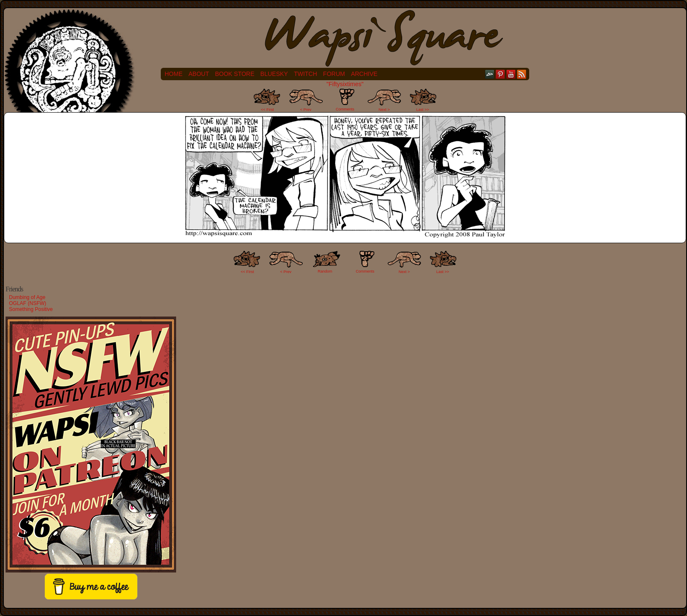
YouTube (511, 74)
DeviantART (490, 74)
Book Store (235, 74)
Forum (334, 74)
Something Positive (31, 309)
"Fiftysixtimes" (345, 84)
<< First (268, 110)
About (199, 74)
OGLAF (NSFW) (28, 303)
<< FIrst (248, 272)
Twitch (305, 74)
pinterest (500, 74)
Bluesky (274, 74)
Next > (384, 110)
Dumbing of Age (27, 297)
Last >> (423, 110)
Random (325, 271)
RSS (522, 74)
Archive (364, 74)
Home (174, 74)
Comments (345, 100)
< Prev (306, 110)
